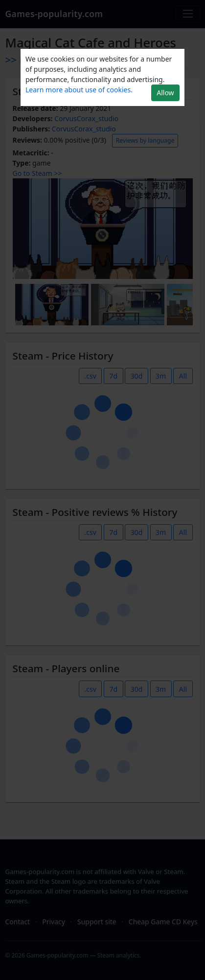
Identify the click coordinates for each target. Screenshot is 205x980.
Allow (165, 93)
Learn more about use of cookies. (79, 90)
